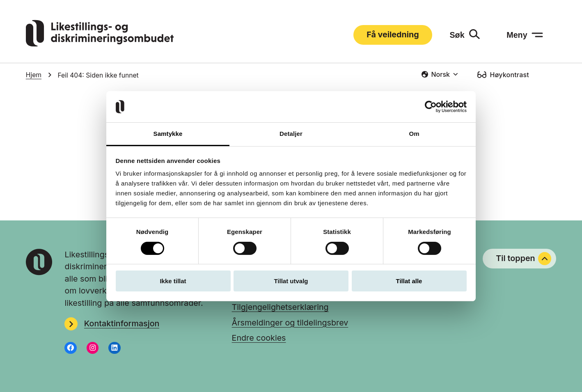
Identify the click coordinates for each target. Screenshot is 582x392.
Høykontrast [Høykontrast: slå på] (510, 75)
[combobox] (440, 74)
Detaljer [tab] (291, 134)
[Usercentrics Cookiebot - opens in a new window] (431, 107)
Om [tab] (414, 134)
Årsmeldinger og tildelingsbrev (290, 323)
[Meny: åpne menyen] (525, 35)
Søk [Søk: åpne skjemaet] (457, 35)
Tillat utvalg (291, 281)
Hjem (34, 75)
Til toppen (524, 259)
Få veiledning (393, 34)
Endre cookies (259, 338)
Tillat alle (409, 281)
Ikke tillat (173, 281)
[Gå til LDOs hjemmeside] (100, 44)
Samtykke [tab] (168, 134)
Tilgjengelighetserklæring (280, 307)
